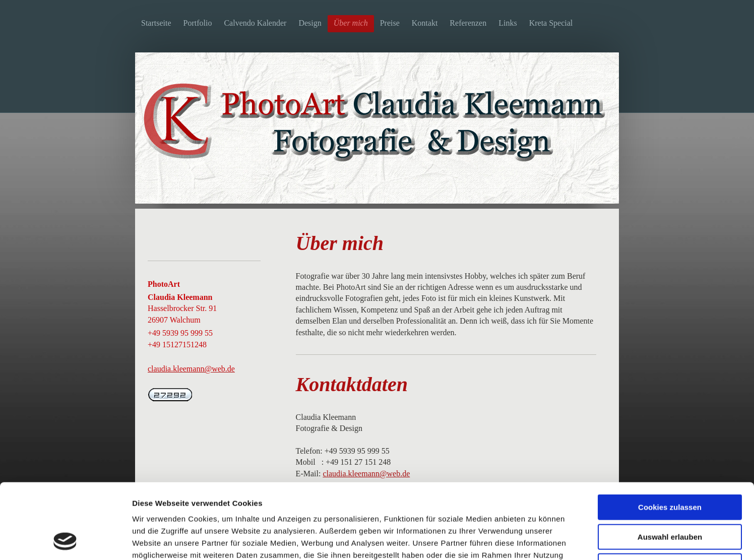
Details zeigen (536, 540)
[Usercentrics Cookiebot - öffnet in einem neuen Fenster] (65, 540)
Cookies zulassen (670, 437)
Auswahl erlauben (670, 466)
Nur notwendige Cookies (670, 496)
